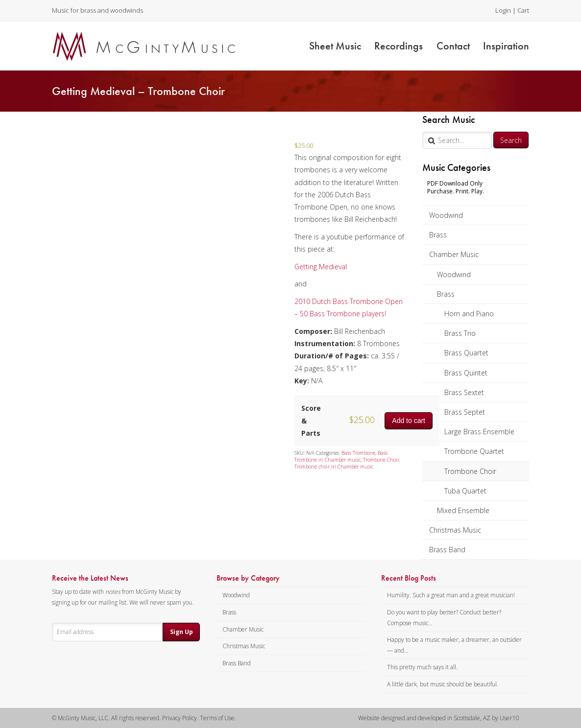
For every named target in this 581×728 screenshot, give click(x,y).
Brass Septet (465, 412)
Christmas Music (455, 530)
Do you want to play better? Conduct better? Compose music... (444, 618)
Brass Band (447, 550)
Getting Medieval (321, 267)
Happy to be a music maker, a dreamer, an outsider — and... (454, 645)
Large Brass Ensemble (479, 432)
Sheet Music (335, 46)
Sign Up (182, 632)
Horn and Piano (469, 314)
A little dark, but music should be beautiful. (443, 684)
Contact (453, 46)
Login (503, 10)
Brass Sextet (464, 392)
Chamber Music (454, 254)
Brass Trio (460, 333)
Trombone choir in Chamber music (334, 467)
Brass (438, 235)
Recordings (399, 46)
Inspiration (506, 46)
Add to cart (409, 421)
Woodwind (446, 215)
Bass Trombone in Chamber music (341, 456)
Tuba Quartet (465, 491)
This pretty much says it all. (422, 667)
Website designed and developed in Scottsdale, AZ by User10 (439, 718)
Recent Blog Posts (409, 578)
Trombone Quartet (474, 451)
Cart (523, 10)
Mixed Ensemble (463, 510)
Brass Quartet (466, 353)
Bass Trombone (358, 453)
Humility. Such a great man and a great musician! (451, 595)
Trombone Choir (470, 471)
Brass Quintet (466, 373)
